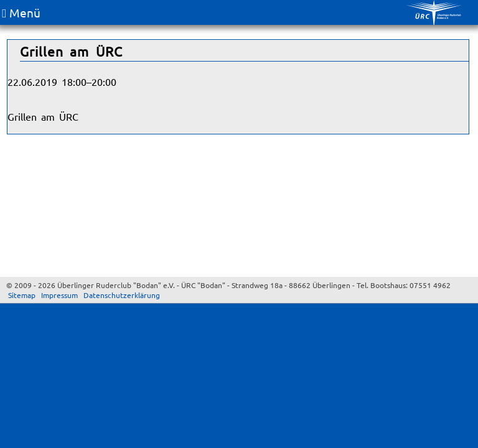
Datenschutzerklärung (122, 295)
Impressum (59, 295)
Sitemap (22, 295)
